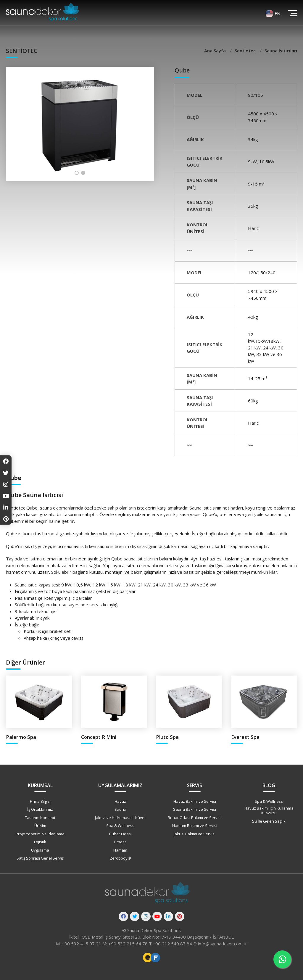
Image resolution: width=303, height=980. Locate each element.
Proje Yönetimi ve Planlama (40, 834)
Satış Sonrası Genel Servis (40, 858)
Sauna (120, 809)
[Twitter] (135, 916)
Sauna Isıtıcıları (281, 51)
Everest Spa (245, 737)
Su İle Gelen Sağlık (269, 821)
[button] (77, 173)
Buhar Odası (120, 834)
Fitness (120, 842)
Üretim (40, 826)
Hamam (120, 850)
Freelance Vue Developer (155, 958)
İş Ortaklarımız (40, 809)
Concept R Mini (99, 737)
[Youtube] (157, 916)
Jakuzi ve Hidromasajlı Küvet (120, 818)
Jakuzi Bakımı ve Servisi (195, 834)
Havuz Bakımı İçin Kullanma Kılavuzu (269, 810)
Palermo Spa (21, 737)
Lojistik (40, 842)
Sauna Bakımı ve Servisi (195, 809)
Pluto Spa (167, 737)
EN (277, 13)
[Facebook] (123, 916)
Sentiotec (246, 51)
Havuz (120, 801)
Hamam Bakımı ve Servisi (195, 826)
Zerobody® (120, 858)
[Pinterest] (180, 916)
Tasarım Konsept (40, 818)
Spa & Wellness (120, 826)
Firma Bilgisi (40, 801)
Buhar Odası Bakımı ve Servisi (195, 818)
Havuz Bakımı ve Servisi (195, 801)
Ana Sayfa (216, 51)
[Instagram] (146, 916)
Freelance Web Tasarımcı (148, 958)
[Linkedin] (168, 916)
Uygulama (40, 850)
